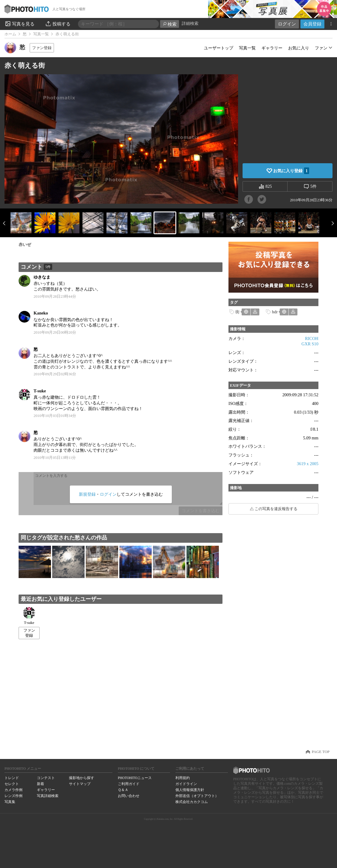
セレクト (12, 784)
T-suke (40, 391)
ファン (321, 48)
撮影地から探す (82, 778)
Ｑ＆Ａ (123, 790)
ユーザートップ (219, 48)
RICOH (312, 338)
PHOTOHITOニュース (135, 778)
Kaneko (41, 313)
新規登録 (87, 494)
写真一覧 (41, 34)
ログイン (287, 24)
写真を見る (19, 24)
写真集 (10, 802)
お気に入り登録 (291, 171)
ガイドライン (186, 784)
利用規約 (183, 778)
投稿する (58, 24)
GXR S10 (310, 344)
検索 (170, 24)
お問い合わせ (129, 796)
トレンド (12, 778)
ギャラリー (272, 48)
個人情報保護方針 (190, 790)
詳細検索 (190, 24)
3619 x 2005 (308, 464)
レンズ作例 (13, 796)
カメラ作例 (13, 790)
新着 (40, 784)
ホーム (10, 34)
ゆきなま (42, 277)
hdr (275, 312)
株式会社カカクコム (192, 802)
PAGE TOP (321, 752)
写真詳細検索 (48, 796)
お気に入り (299, 48)
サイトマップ (80, 784)
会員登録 (312, 24)
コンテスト (46, 778)
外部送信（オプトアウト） (197, 796)
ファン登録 (42, 48)
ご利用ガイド (129, 784)
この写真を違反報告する (276, 509)
